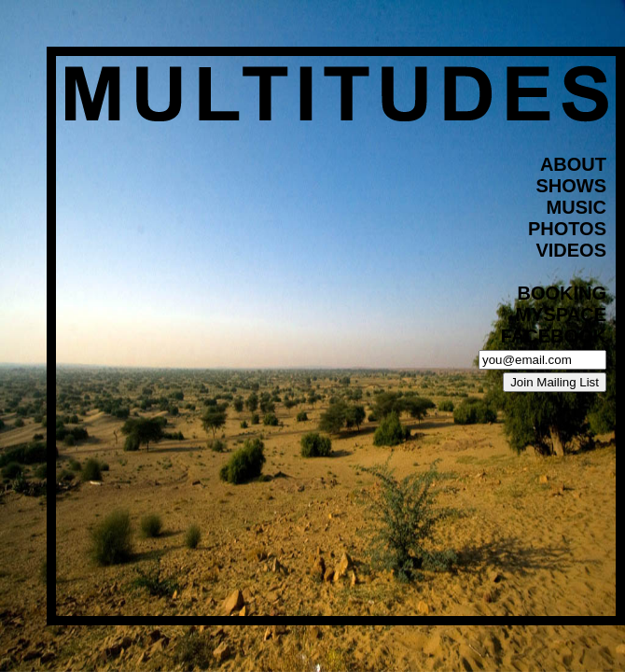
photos (567, 229)
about (573, 164)
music (576, 207)
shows (571, 186)
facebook (554, 336)
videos (571, 250)
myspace (561, 315)
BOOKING (562, 293)
